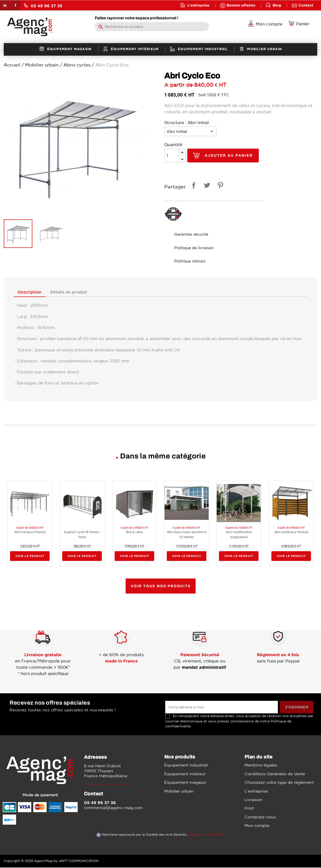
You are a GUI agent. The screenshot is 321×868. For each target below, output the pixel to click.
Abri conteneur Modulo (291, 533)
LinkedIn (5, 5)
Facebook (16, 5)
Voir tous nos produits (161, 586)
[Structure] (190, 131)
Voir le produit (30, 556)
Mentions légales (261, 765)
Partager (193, 186)
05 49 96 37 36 (43, 6)
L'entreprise (198, 5)
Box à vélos (134, 533)
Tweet (206, 186)
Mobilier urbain (179, 791)
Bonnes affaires (241, 5)
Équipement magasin (185, 783)
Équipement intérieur (185, 774)
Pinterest (219, 186)
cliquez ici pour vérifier (206, 835)
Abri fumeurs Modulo (30, 533)
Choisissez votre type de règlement (279, 783)
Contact (306, 5)
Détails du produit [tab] (74, 292)
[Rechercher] (152, 27)
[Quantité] (172, 156)
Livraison (253, 800)
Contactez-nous (260, 817)
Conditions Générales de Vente (275, 774)
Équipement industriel (186, 765)
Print (249, 809)
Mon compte (257, 826)
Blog (277, 5)
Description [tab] (31, 292)
